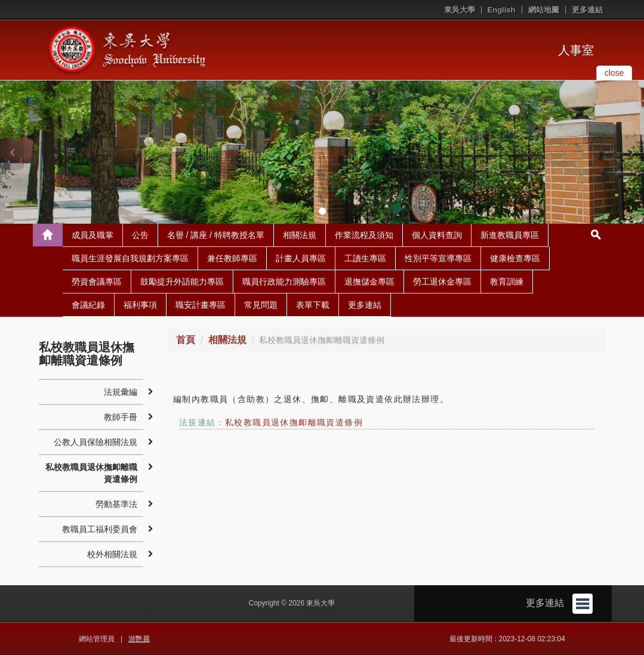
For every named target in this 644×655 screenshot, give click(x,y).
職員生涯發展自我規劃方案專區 (130, 258)
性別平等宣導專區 (438, 258)
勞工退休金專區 (442, 282)
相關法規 (300, 235)
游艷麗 (139, 639)
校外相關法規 (112, 554)
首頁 (186, 340)
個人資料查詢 (437, 235)
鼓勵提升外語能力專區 (182, 282)
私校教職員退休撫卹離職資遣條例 (294, 422)
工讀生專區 (365, 258)
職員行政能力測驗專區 (284, 282)
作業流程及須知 (364, 235)
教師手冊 (121, 417)
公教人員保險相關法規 (95, 442)
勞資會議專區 (97, 282)
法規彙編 (121, 392)
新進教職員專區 (510, 235)
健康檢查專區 (515, 258)
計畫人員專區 (301, 258)
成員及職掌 (93, 235)
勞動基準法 (116, 504)
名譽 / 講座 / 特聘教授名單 (216, 235)
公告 (140, 235)
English (502, 10)
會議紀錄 (88, 305)
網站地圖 (544, 10)
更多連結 (587, 10)
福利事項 (140, 305)
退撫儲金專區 (369, 282)
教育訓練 (507, 282)
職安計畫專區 (201, 305)
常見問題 (261, 305)
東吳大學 (460, 10)
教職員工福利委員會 (100, 529)
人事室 (576, 50)
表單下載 (313, 305)
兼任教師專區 (232, 258)
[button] (12, 152)
